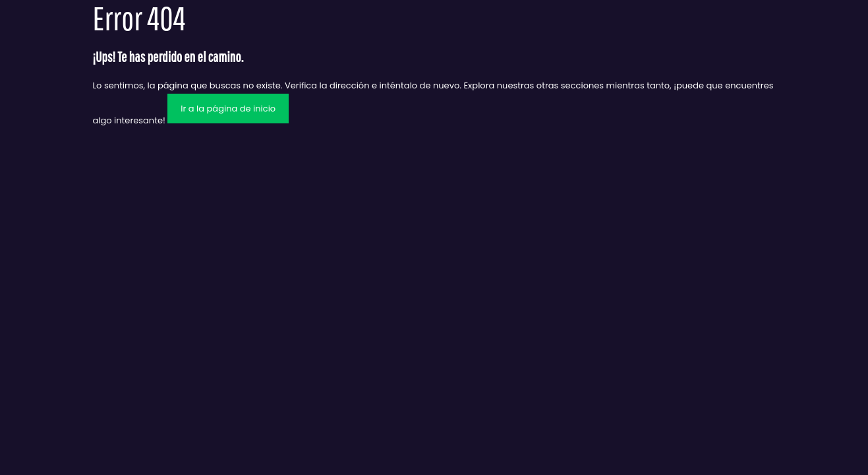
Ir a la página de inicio (228, 109)
